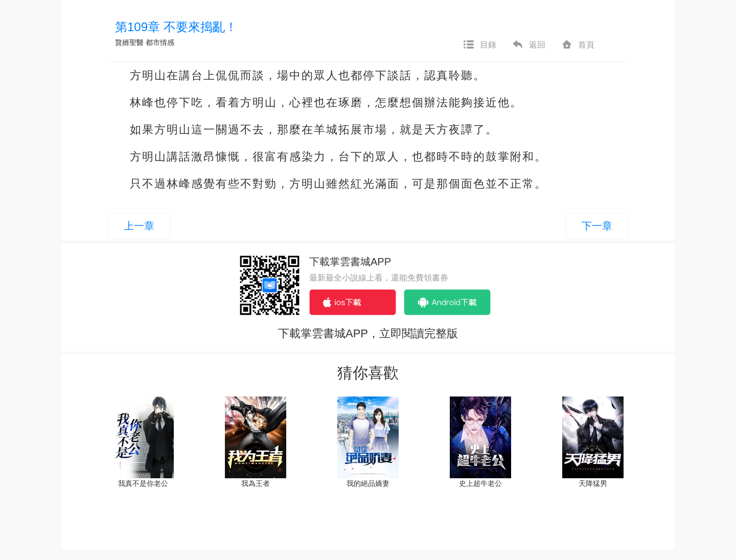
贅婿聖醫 (129, 42)
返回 (528, 45)
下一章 (597, 226)
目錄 (479, 45)
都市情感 (160, 42)
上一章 (139, 226)
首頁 (578, 45)
